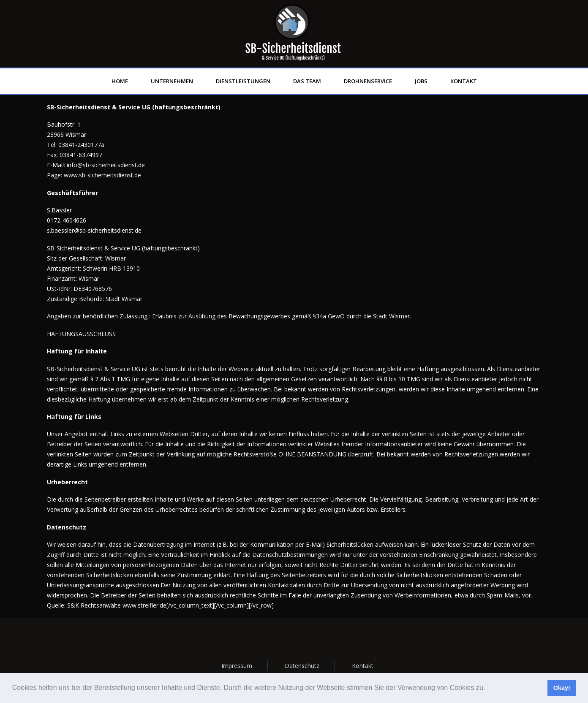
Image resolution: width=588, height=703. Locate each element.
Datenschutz (302, 666)
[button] (488, 689)
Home (120, 81)
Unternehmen (172, 81)
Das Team (307, 81)
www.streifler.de (144, 605)
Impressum (237, 666)
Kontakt (464, 81)
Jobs (421, 81)
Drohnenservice (368, 81)
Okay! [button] (562, 688)
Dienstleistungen (243, 81)
